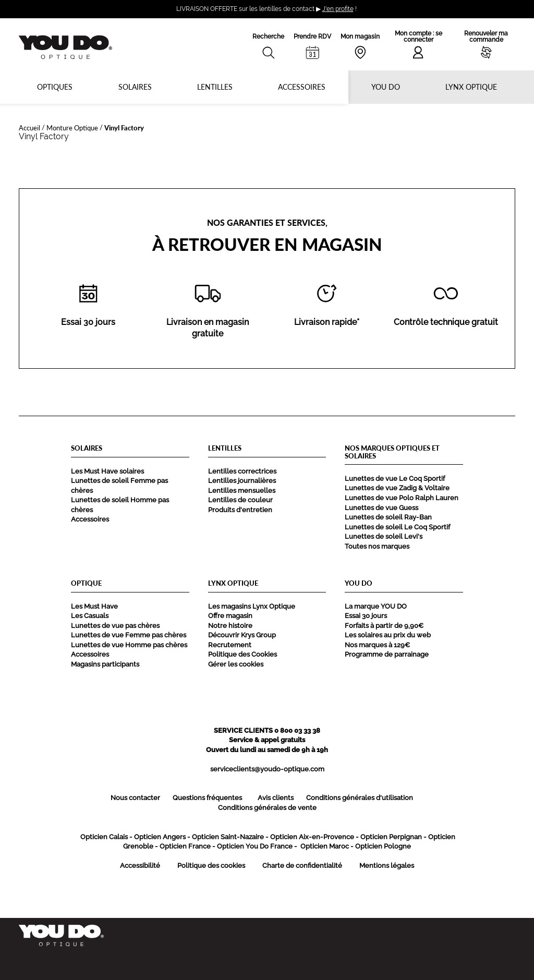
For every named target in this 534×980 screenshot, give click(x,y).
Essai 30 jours (366, 616)
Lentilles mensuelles (242, 491)
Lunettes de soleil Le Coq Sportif (397, 527)
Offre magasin (230, 616)
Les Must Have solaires (107, 471)
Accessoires (302, 87)
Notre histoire (230, 626)
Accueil (29, 128)
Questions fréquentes (207, 798)
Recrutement (230, 645)
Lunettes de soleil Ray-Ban (388, 517)
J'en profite (338, 9)
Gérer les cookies (236, 664)
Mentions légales (387, 866)
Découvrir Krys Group (242, 635)
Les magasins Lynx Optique (252, 606)
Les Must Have (94, 606)
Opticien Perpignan (391, 837)
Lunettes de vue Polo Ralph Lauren (402, 498)
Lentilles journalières (242, 481)
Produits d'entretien (240, 510)
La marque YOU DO (376, 606)
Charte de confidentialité (302, 866)
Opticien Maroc (325, 846)
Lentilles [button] (215, 87)
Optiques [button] (55, 87)
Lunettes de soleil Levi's (384, 536)
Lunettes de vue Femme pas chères (129, 635)
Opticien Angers (160, 837)
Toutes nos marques (377, 546)
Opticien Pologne (383, 846)
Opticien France (185, 846)
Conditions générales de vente (267, 808)
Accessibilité (140, 866)
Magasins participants (105, 664)
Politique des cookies (211, 866)
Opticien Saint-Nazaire (228, 837)
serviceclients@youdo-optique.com (267, 769)
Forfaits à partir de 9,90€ (384, 626)
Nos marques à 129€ (377, 645)
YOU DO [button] (386, 87)
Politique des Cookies (242, 654)
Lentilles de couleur (240, 500)
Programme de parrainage (387, 654)
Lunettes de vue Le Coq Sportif (395, 479)
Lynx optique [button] (471, 87)
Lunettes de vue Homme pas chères (129, 645)
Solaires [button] (135, 87)
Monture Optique (72, 128)
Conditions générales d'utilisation (360, 798)
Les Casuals (90, 616)
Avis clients (276, 798)
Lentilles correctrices (242, 471)
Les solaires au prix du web (388, 635)
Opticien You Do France (255, 846)
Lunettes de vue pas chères (115, 626)
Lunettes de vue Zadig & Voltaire (397, 488)
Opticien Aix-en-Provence (312, 837)
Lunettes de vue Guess (381, 508)
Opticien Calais (104, 837)
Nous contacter (135, 798)
